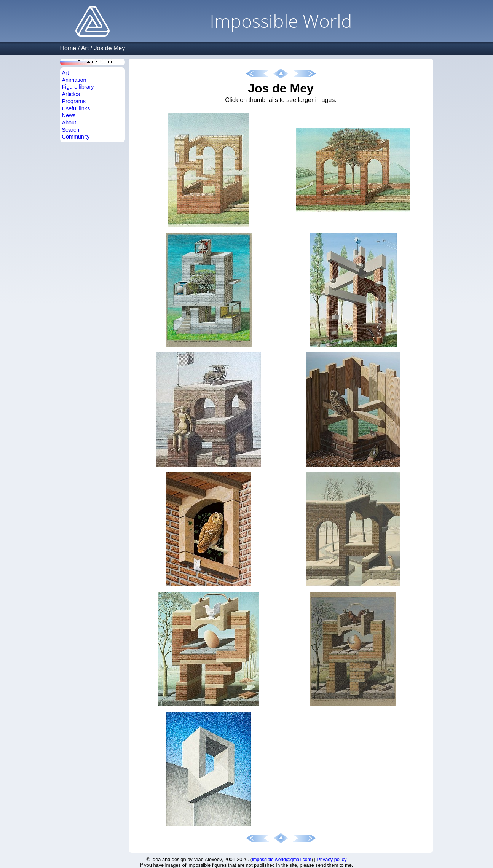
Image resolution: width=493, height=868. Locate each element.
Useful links (76, 108)
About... (72, 123)
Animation (74, 80)
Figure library (78, 87)
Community (76, 137)
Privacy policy (332, 859)
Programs (74, 101)
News (69, 115)
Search (71, 130)
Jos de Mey (109, 48)
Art (85, 48)
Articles (71, 94)
